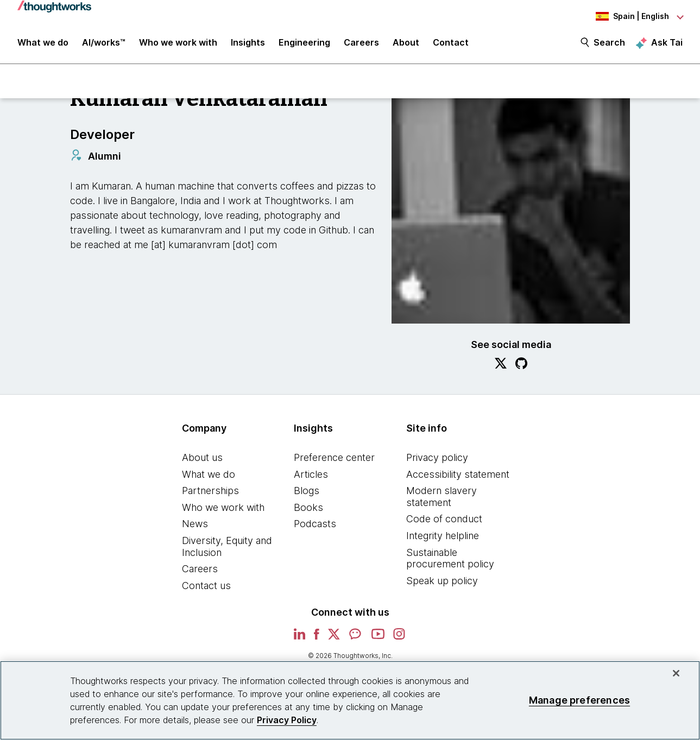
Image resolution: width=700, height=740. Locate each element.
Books (308, 508)
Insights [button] (248, 45)
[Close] (676, 673)
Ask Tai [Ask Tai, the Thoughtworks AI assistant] (667, 44)
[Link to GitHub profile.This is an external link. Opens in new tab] (521, 366)
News (195, 525)
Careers (200, 570)
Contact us (206, 587)
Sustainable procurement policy (450, 559)
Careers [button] (361, 45)
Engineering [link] (304, 45)
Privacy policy (437, 458)
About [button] (406, 45)
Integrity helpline (443, 537)
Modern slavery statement (442, 498)
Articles (311, 475)
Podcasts (315, 525)
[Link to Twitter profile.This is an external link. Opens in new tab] (501, 366)
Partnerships (210, 492)
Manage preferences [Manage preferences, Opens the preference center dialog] (579, 700)
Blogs (307, 492)
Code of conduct (444, 520)
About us (202, 458)
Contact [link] (451, 45)
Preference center (334, 458)
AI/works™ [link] (104, 45)
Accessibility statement (458, 475)
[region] (350, 700)
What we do (209, 475)
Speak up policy (442, 582)
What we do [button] (43, 45)
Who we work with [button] (178, 45)
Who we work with (223, 508)
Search (609, 45)
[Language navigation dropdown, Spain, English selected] (623, 16)
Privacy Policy (287, 720)
